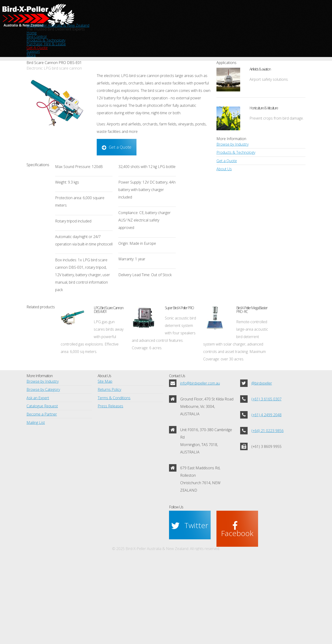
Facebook (242, 563)
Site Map (105, 453)
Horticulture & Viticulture (267, 121)
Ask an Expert (37, 473)
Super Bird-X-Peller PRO (196, 337)
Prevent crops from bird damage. (275, 140)
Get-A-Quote (223, 38)
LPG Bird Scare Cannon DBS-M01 (121, 344)
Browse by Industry (232, 178)
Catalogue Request (41, 484)
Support (255, 38)
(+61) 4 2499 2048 (265, 483)
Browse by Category (42, 463)
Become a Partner (41, 494)
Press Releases (110, 484)
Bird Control (82, 38)
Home (53, 38)
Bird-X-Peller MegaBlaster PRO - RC (268, 341)
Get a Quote (117, 162)
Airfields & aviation (272, 80)
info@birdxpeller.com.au (199, 454)
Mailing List (35, 504)
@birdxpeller (261, 454)
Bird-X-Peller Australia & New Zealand (166, 16)
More (279, 38)
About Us (224, 209)
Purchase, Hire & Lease (179, 38)
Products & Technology (126, 38)
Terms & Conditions (113, 473)
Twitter (196, 563)
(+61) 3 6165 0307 (265, 468)
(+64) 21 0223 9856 (266, 497)
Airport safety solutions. (267, 94)
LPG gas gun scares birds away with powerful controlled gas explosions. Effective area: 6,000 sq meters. (105, 377)
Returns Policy (109, 463)
